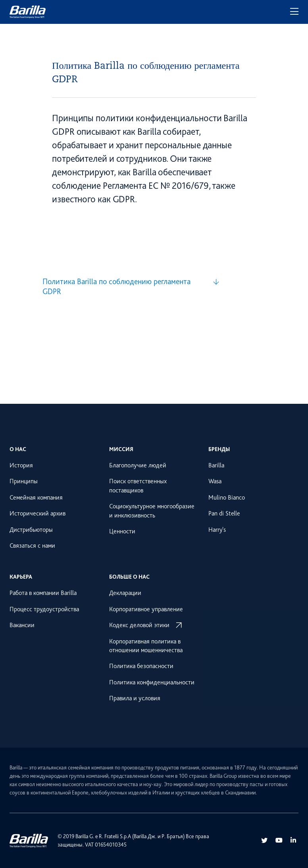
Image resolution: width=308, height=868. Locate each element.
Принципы (24, 481)
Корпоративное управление (146, 609)
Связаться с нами (32, 546)
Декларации (125, 593)
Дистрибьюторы (31, 530)
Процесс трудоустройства (44, 609)
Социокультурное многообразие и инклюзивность (152, 511)
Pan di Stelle (224, 513)
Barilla (216, 465)
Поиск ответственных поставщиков (138, 486)
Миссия (121, 449)
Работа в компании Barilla (43, 593)
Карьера (21, 577)
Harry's (217, 530)
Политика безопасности (141, 666)
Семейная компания (36, 498)
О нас (18, 449)
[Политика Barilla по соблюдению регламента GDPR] (131, 287)
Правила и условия (135, 698)
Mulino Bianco (227, 498)
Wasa (215, 481)
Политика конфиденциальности (152, 682)
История (21, 465)
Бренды (219, 449)
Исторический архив (38, 513)
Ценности (122, 531)
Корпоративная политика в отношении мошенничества (146, 646)
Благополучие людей (138, 465)
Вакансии (22, 625)
